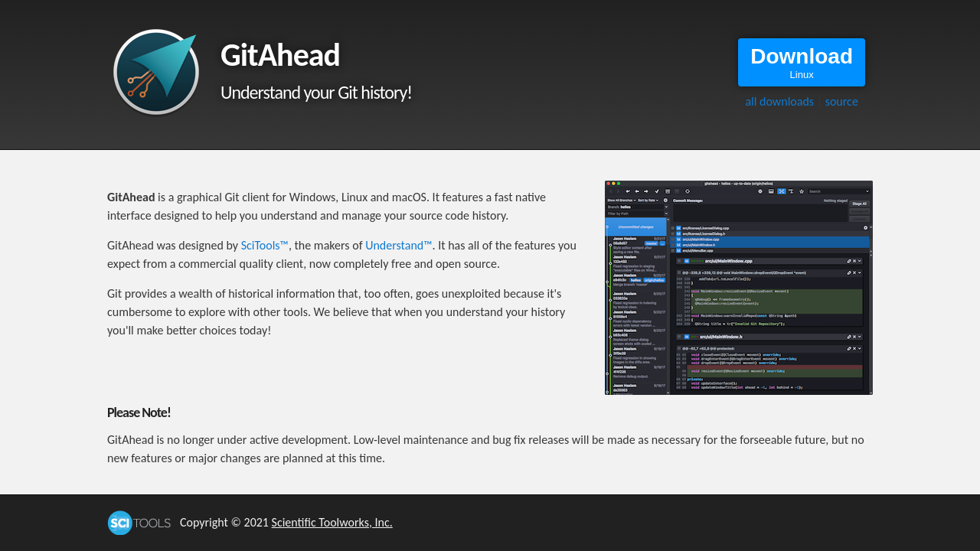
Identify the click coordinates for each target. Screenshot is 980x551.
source (842, 101)
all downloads (779, 101)
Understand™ (399, 245)
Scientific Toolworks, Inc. (332, 522)
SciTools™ (265, 245)
